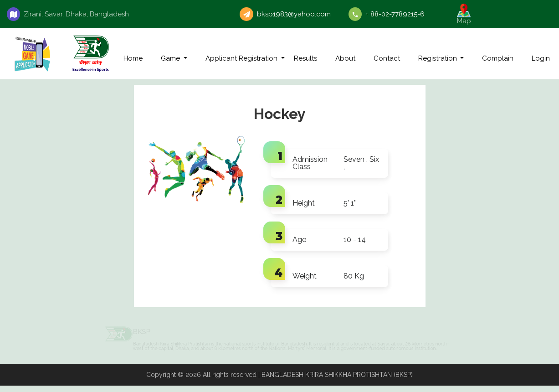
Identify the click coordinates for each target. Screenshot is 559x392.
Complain (498, 58)
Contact (387, 58)
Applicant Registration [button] (242, 58)
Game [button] (171, 58)
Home (133, 58)
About (345, 58)
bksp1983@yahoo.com (294, 14)
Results (305, 58)
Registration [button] (438, 58)
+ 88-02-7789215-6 (395, 14)
